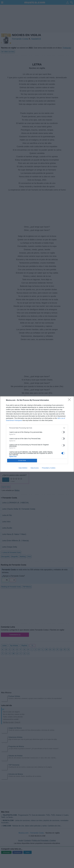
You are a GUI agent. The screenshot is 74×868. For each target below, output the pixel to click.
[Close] (70, 400)
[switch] (63, 432)
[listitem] (37, 428)
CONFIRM (22, 460)
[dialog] (37, 434)
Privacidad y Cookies (49, 468)
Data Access (35, 468)
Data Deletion (23, 468)
